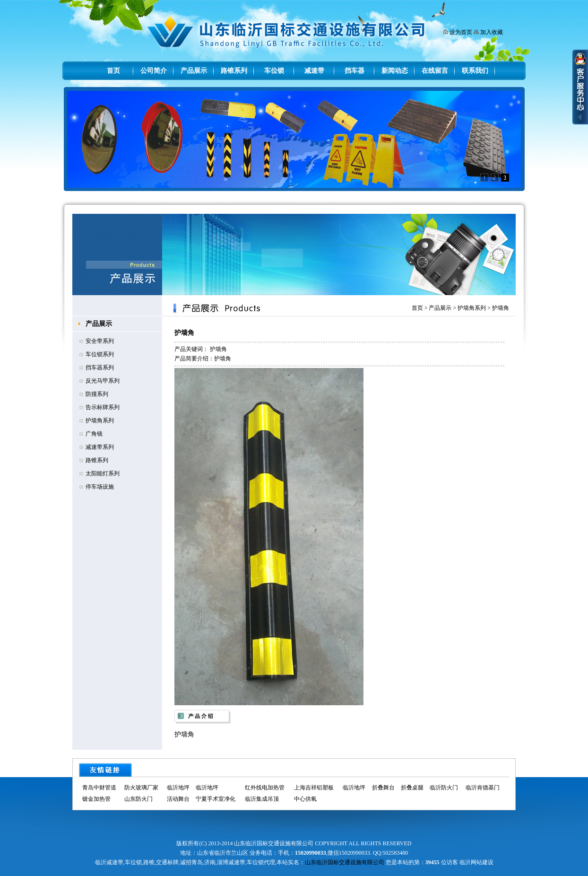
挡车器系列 (100, 368)
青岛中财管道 (99, 788)
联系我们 (475, 71)
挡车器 (355, 71)
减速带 (314, 71)
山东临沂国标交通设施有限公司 (345, 862)
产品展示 (194, 71)
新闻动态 (395, 71)
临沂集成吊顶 (262, 799)
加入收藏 (492, 32)
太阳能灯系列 (103, 473)
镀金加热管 (96, 799)
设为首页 (461, 32)
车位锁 (274, 71)
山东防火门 (138, 799)
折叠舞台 (383, 788)
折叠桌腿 (412, 788)
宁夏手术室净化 (216, 799)
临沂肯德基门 (483, 788)
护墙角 (501, 308)
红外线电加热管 (265, 788)
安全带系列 (100, 341)
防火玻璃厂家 (141, 788)
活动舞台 (178, 799)
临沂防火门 (444, 788)
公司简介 (154, 71)
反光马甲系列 (103, 381)
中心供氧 (305, 799)
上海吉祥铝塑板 (314, 788)
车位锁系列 (100, 354)
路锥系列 (234, 71)
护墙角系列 (100, 420)
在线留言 (435, 71)
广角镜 (94, 434)
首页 (113, 71)
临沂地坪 (178, 788)
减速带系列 (100, 447)
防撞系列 (97, 394)
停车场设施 (100, 487)
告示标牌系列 (103, 407)
